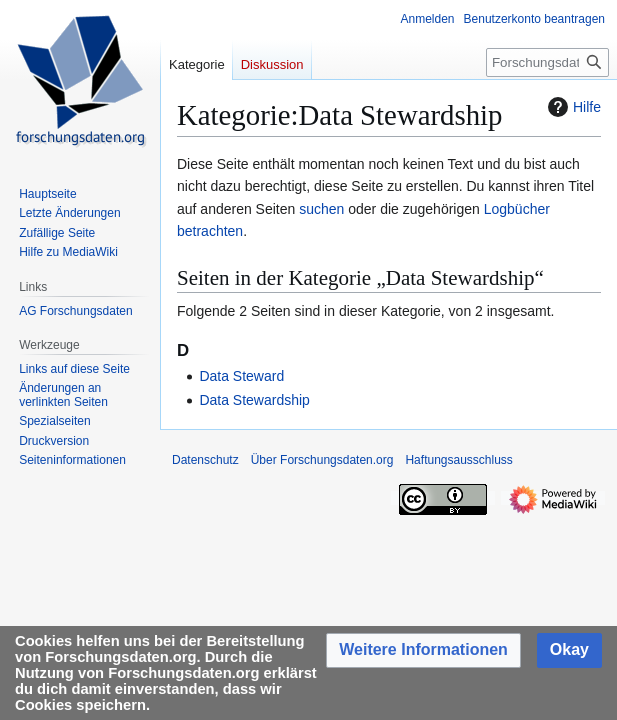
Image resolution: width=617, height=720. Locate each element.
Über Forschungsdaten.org (322, 460)
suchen (321, 209)
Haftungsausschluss (458, 460)
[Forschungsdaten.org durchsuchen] (547, 62)
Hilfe (572, 107)
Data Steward (241, 376)
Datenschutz (205, 460)
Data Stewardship (254, 400)
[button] (423, 650)
